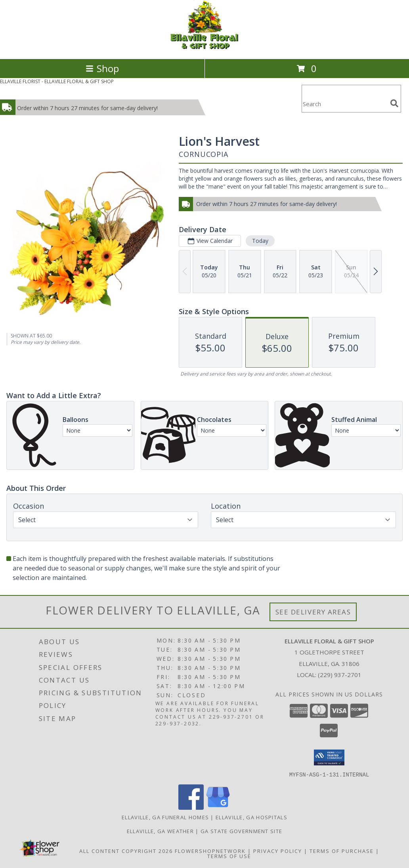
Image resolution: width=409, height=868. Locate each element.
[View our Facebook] (191, 807)
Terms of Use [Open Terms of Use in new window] (229, 856)
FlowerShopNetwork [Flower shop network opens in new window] (210, 851)
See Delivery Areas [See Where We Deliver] (313, 612)
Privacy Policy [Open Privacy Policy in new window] (278, 851)
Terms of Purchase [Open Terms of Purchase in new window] (342, 851)
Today (260, 241)
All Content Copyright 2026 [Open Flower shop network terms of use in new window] (126, 851)
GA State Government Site (241, 831)
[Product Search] (344, 104)
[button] (329, 757)
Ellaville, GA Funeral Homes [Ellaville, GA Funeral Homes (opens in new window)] (165, 817)
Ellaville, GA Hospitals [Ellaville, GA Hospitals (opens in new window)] (251, 817)
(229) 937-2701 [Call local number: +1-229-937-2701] (340, 675)
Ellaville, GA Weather (160, 831)
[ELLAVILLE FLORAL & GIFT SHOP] (204, 47)
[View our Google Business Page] (218, 807)
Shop (102, 68)
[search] (394, 103)
